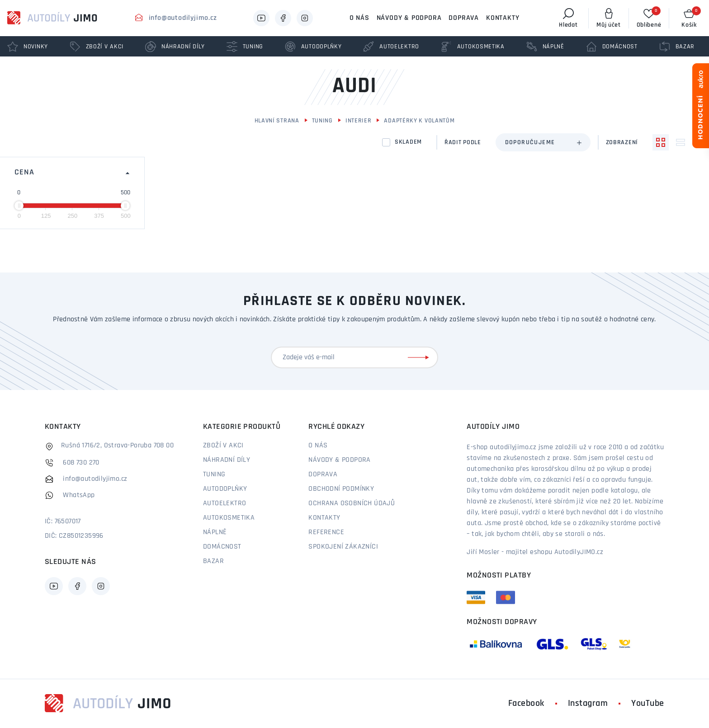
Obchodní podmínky (341, 489)
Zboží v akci (223, 446)
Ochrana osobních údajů (352, 503)
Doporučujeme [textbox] (530, 143)
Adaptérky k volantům (419, 121)
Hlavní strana (277, 121)
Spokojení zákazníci (343, 547)
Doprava (464, 18)
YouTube (648, 704)
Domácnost (222, 547)
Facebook (526, 704)
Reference (326, 532)
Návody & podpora (409, 18)
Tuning (322, 121)
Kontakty (503, 18)
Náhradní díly (227, 460)
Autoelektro (225, 503)
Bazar (213, 561)
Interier (359, 121)
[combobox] (543, 142)
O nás (359, 18)
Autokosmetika (229, 518)
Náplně (215, 532)
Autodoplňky (225, 489)
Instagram (588, 704)
